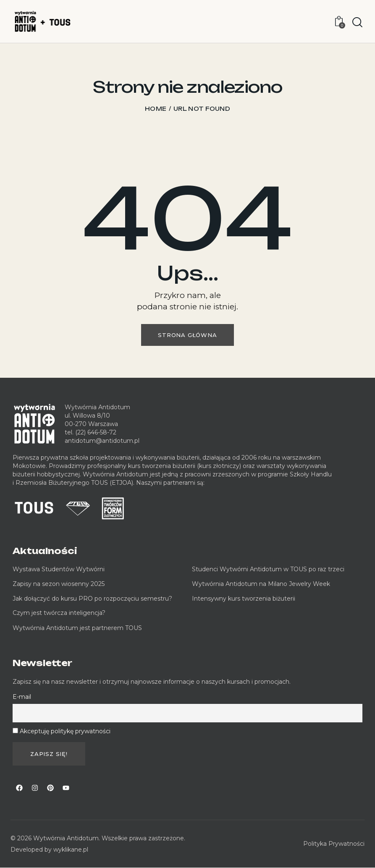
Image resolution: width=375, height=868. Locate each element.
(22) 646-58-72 (96, 432)
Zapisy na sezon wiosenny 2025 (59, 584)
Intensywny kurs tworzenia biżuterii (244, 599)
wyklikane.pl (71, 850)
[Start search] (357, 23)
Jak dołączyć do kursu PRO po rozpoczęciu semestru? (92, 599)
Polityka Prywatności (334, 844)
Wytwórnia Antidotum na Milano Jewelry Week (261, 584)
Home (156, 109)
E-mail (22, 697)
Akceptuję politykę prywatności (65, 731)
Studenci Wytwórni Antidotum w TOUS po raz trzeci (268, 569)
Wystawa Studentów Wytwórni (59, 569)
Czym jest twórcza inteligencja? (59, 613)
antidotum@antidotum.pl (102, 441)
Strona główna (187, 335)
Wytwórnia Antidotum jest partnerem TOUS (77, 628)
